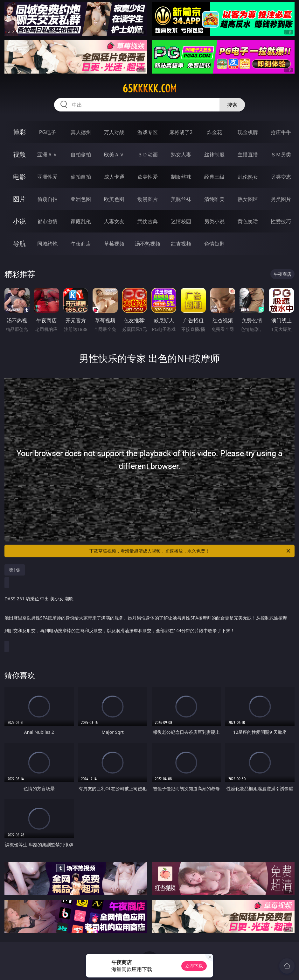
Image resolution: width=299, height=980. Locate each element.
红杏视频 (181, 244)
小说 (19, 221)
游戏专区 (148, 132)
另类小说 (214, 221)
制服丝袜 (181, 177)
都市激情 (47, 221)
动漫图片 (148, 199)
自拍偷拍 (81, 154)
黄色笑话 (248, 221)
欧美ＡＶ (114, 154)
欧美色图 (114, 199)
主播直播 (248, 154)
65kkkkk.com (149, 89)
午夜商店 (81, 244)
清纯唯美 (214, 199)
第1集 (15, 570)
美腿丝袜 (181, 199)
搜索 (232, 105)
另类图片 (281, 199)
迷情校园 (181, 221)
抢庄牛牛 (281, 132)
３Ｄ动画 (148, 154)
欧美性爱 (148, 177)
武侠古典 (148, 221)
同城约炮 (47, 244)
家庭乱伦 (81, 221)
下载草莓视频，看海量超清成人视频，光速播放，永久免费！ (190, 551)
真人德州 (81, 132)
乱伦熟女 (248, 177)
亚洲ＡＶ (47, 154)
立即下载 (194, 966)
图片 (19, 199)
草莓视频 (114, 244)
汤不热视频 (148, 244)
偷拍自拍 (81, 177)
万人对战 (114, 132)
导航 (19, 243)
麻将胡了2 (181, 132)
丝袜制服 (214, 154)
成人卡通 (114, 177)
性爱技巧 (281, 221)
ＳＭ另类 (281, 154)
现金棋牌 (248, 132)
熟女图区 (248, 199)
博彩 (19, 132)
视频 (19, 154)
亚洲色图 (81, 199)
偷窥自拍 (47, 199)
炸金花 (214, 132)
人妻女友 (114, 221)
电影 (19, 177)
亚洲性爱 (47, 177)
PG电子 (48, 132)
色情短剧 (214, 244)
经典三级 (214, 177)
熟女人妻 (181, 154)
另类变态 (281, 177)
